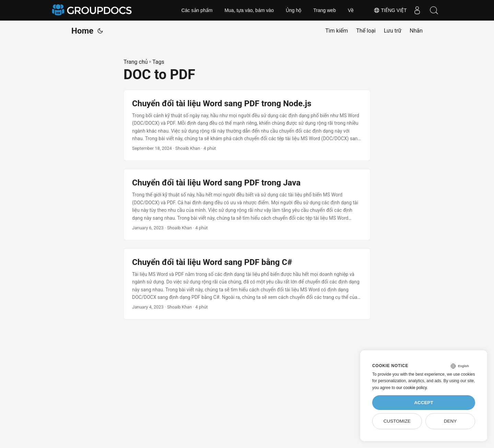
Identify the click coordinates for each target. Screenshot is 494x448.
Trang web (325, 10)
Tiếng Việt (390, 10)
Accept (424, 403)
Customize (397, 421)
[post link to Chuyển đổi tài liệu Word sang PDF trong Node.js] (247, 125)
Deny (450, 421)
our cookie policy (411, 388)
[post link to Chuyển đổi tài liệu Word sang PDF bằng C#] (247, 284)
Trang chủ (136, 62)
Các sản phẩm (197, 10)
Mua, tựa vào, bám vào (249, 10)
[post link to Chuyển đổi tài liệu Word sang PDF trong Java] (247, 205)
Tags (158, 62)
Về (351, 10)
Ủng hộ (293, 10)
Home (82, 31)
